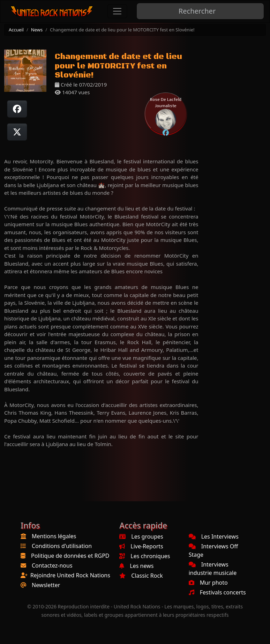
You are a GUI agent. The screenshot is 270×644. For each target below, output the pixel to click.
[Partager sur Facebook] (17, 109)
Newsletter (46, 585)
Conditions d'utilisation (62, 546)
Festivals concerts (217, 592)
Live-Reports (141, 546)
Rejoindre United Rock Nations (70, 575)
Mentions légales (54, 536)
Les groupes (141, 536)
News (37, 30)
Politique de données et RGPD (70, 556)
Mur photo (208, 583)
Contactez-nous (52, 565)
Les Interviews (214, 536)
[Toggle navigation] (117, 11)
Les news (136, 566)
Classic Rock (141, 576)
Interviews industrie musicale (213, 569)
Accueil (16, 30)
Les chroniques (145, 556)
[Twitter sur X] (17, 132)
